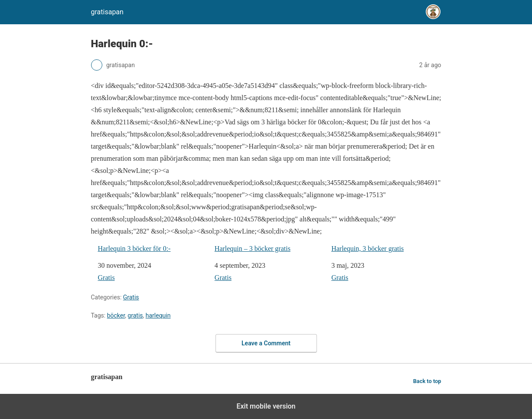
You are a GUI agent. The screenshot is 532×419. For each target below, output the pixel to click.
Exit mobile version (266, 406)
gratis (135, 315)
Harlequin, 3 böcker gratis (367, 248)
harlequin (158, 315)
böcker (116, 315)
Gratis (106, 278)
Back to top (427, 381)
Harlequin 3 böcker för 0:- (134, 248)
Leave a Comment (266, 343)
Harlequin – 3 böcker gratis (253, 248)
